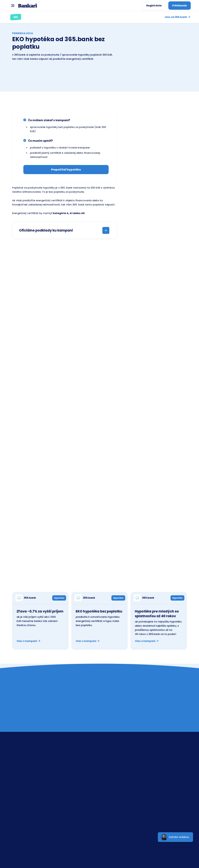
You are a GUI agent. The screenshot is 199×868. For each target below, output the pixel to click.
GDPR (155, 779)
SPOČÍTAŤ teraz (89, 258)
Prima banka (116, 786)
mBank (113, 806)
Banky (155, 766)
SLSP (111, 759)
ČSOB (112, 772)
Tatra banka (116, 779)
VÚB (111, 766)
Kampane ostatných (169, 583)
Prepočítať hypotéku (66, 170)
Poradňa (157, 772)
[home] (28, 6)
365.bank (114, 799)
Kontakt (156, 759)
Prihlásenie (180, 5)
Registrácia (154, 5)
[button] (12, 5)
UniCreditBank (117, 792)
